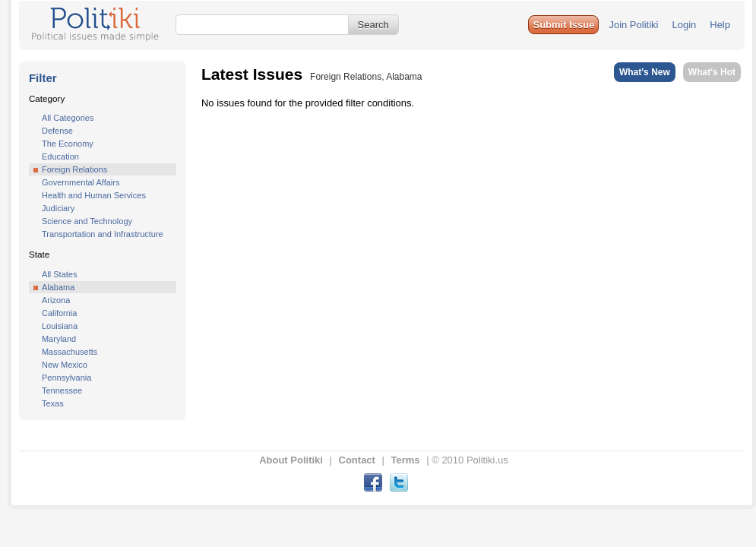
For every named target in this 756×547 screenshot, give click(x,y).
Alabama (58, 287)
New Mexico (65, 365)
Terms (406, 460)
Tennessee (62, 390)
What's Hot (712, 72)
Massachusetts (70, 352)
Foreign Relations (74, 169)
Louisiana (60, 326)
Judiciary (58, 208)
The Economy (68, 144)
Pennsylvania (66, 378)
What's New (645, 72)
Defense (57, 131)
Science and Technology (87, 221)
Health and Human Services (94, 195)
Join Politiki (633, 25)
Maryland (59, 339)
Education (60, 157)
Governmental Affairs (81, 182)
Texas (53, 403)
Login (684, 25)
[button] (563, 25)
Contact (357, 460)
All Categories (68, 118)
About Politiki (291, 460)
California (59, 313)
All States (59, 274)
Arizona (56, 300)
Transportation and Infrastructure (103, 234)
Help (720, 25)
